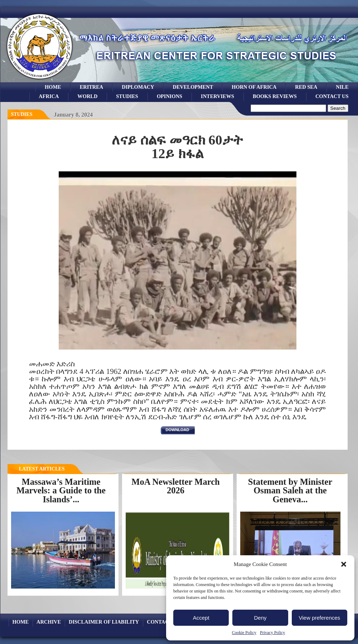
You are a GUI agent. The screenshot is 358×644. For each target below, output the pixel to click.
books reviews (275, 96)
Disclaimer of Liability (104, 622)
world (87, 96)
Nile (342, 87)
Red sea (306, 87)
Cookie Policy (244, 633)
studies (127, 96)
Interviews (217, 96)
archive (49, 622)
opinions (170, 96)
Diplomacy (138, 87)
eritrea (92, 87)
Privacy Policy (272, 633)
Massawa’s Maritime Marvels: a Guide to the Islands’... (61, 491)
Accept (201, 618)
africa (49, 96)
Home (53, 87)
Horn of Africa (254, 87)
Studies (22, 114)
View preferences (320, 618)
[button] (344, 564)
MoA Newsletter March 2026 (176, 486)
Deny (260, 618)
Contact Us (332, 96)
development (193, 87)
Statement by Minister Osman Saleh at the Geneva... (290, 491)
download (178, 430)
